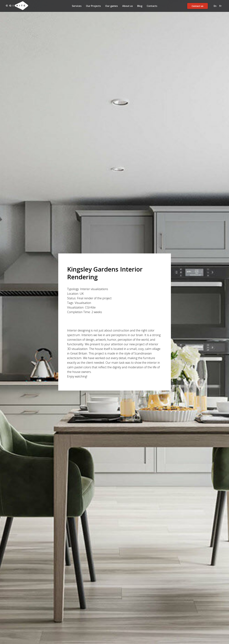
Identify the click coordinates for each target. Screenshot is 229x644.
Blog (140, 6)
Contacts (152, 6)
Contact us (198, 6)
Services (77, 6)
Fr (220, 6)
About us (128, 6)
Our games (112, 6)
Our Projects (93, 6)
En (215, 6)
